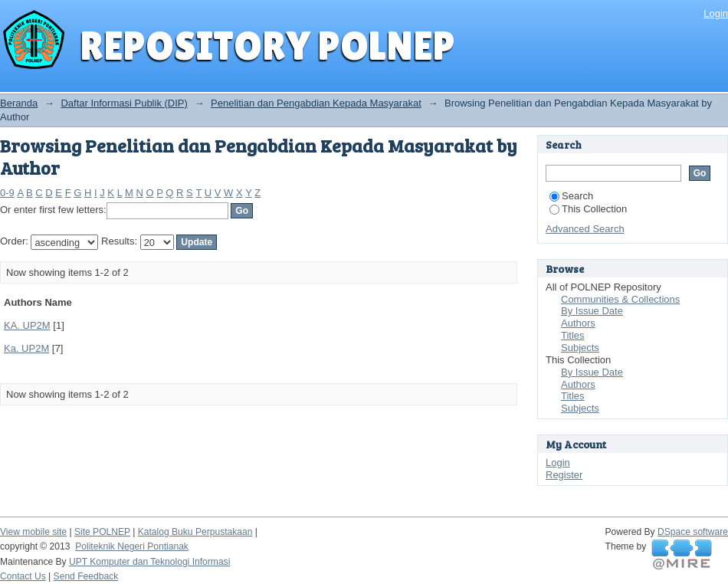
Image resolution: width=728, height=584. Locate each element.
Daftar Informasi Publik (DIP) (124, 103)
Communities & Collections (620, 299)
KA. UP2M (27, 325)
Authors (578, 323)
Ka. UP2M (26, 348)
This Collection (588, 209)
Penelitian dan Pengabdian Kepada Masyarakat (316, 103)
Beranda (19, 103)
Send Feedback (86, 576)
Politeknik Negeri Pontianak (132, 546)
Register (564, 475)
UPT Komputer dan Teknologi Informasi (149, 562)
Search (571, 196)
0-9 (7, 193)
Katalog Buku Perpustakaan (195, 532)
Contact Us (23, 576)
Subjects (580, 348)
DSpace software (693, 532)
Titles (573, 335)
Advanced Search (585, 229)
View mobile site (33, 532)
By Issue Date (592, 311)
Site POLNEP (102, 532)
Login (716, 13)
